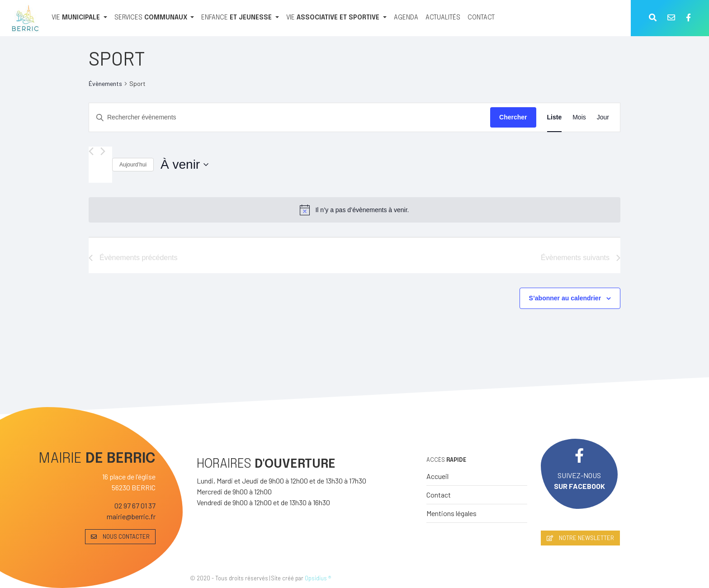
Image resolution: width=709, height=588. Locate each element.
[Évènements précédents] (91, 151)
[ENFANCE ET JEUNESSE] (240, 18)
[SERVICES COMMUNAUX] (154, 18)
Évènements (105, 83)
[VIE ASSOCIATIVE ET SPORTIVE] (336, 18)
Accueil (437, 476)
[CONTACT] (481, 18)
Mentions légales (451, 513)
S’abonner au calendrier (565, 298)
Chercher (513, 117)
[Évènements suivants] (103, 151)
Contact (439, 495)
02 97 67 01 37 (135, 505)
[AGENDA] (406, 18)
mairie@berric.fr (131, 516)
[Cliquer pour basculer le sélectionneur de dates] (184, 165)
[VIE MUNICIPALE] (79, 18)
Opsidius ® (318, 578)
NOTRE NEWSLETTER (580, 538)
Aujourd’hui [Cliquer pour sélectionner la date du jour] (133, 165)
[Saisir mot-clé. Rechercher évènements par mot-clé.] (290, 117)
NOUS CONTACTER (120, 536)
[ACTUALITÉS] (443, 18)
